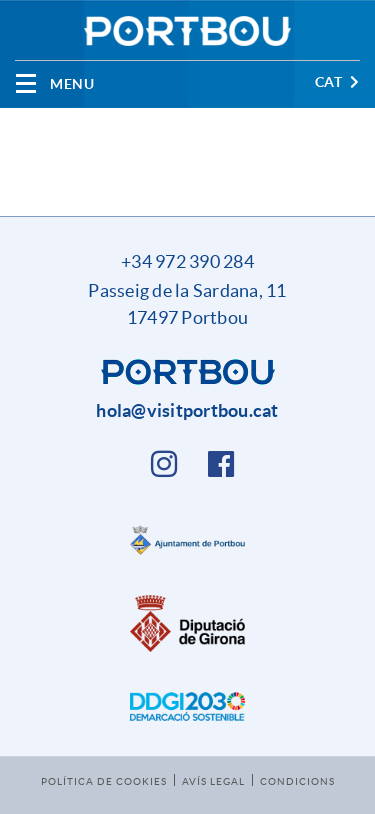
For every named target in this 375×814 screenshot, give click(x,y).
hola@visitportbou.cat (187, 410)
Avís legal (213, 781)
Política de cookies (104, 781)
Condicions (297, 781)
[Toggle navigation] (55, 83)
